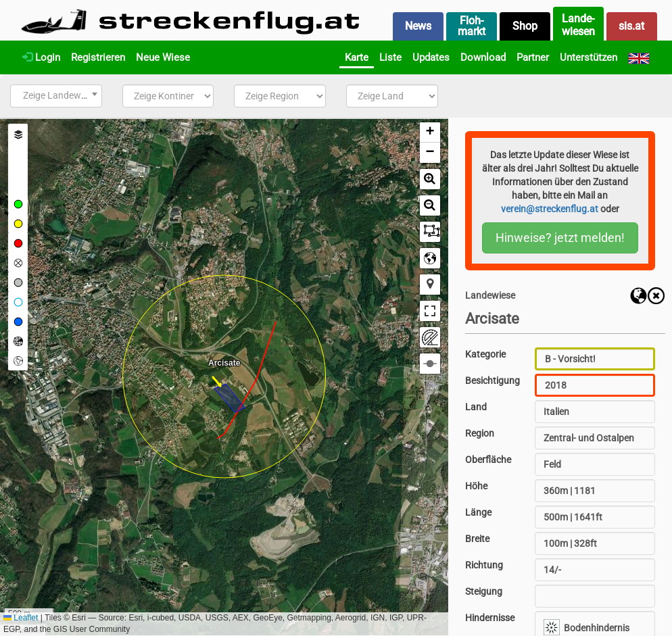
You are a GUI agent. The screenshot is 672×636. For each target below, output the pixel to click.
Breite (477, 539)
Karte (357, 57)
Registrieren (98, 57)
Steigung (484, 591)
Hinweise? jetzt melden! (560, 238)
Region (480, 433)
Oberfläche (488, 460)
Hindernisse (490, 618)
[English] (639, 57)
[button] (430, 132)
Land (476, 407)
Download (483, 57)
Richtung (484, 565)
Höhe (476, 486)
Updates (431, 57)
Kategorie (485, 354)
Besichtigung (493, 381)
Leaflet (21, 618)
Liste (390, 57)
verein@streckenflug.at (550, 209)
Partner (533, 57)
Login (41, 57)
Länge (478, 512)
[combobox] (56, 96)
